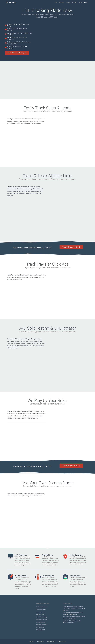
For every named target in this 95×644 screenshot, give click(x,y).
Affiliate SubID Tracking (42, 620)
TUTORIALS (74, 2)
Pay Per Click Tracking (41, 617)
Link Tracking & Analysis (42, 607)
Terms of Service (51, 642)
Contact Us (32, 642)
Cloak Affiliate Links (41, 612)
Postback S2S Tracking (42, 625)
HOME (56, 2)
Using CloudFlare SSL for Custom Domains (73, 607)
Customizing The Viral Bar (69, 619)
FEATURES (62, 2)
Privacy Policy (41, 642)
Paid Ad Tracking (40, 615)
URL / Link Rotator (41, 630)
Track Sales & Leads (41, 609)
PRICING (68, 2)
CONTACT (86, 2)
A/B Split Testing (40, 627)
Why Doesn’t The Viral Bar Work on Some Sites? (74, 617)
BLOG (80, 2)
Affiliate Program (62, 642)
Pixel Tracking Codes (41, 622)
